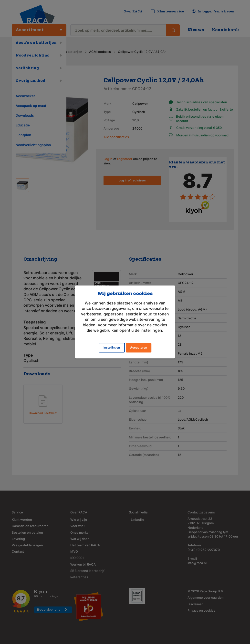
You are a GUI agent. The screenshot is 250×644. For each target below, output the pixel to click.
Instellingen (112, 348)
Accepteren (139, 348)
